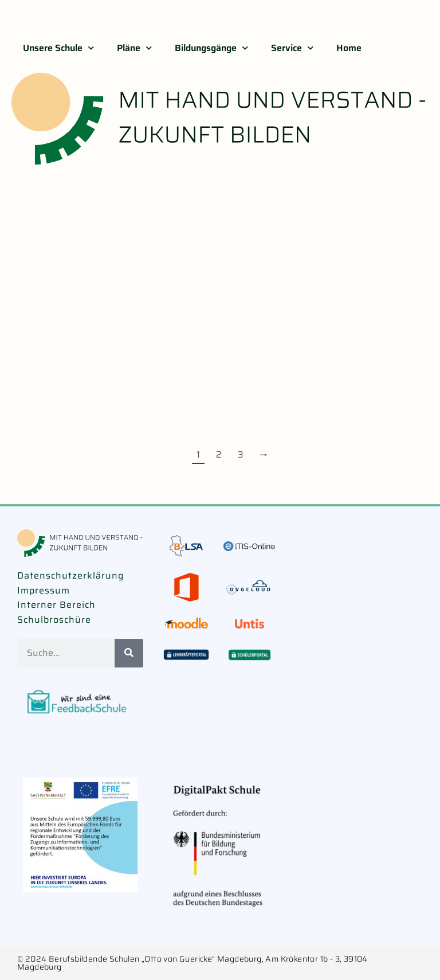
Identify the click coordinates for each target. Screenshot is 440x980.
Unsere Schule (58, 48)
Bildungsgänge (211, 48)
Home (349, 48)
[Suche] (129, 653)
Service (292, 48)
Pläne (134, 48)
